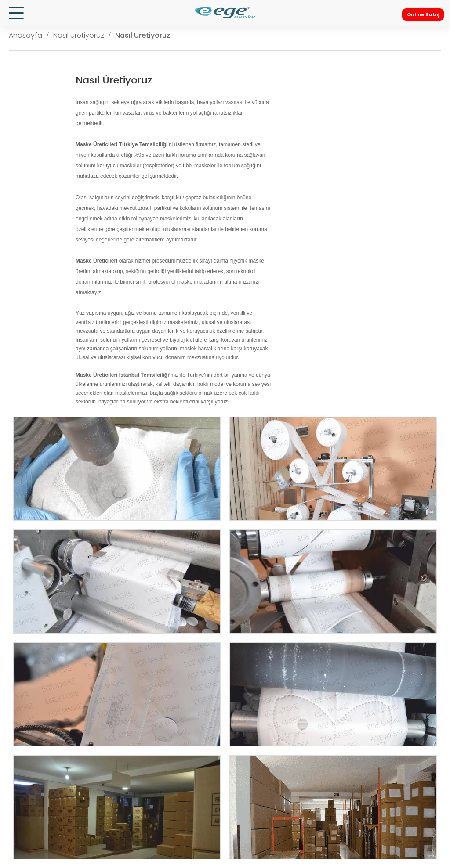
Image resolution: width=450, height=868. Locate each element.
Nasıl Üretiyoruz (143, 35)
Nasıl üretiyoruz (79, 35)
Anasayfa (25, 35)
